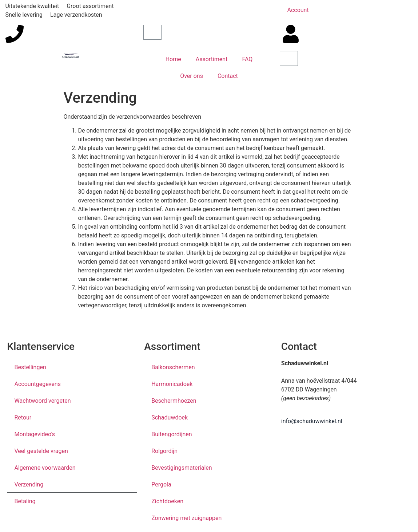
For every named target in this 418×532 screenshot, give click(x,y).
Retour (23, 417)
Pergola (161, 484)
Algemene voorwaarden (45, 468)
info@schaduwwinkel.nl (312, 421)
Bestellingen (30, 367)
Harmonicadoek (172, 384)
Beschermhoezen (174, 401)
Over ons (192, 76)
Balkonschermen (173, 367)
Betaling (25, 501)
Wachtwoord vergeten (43, 401)
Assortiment (212, 59)
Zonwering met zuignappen (186, 518)
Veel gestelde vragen (41, 451)
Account (298, 10)
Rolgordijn (164, 451)
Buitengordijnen (172, 434)
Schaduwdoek (170, 417)
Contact (228, 76)
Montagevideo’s (35, 434)
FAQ (247, 59)
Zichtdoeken (167, 501)
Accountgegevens (38, 384)
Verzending (29, 484)
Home (173, 59)
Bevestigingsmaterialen (182, 468)
